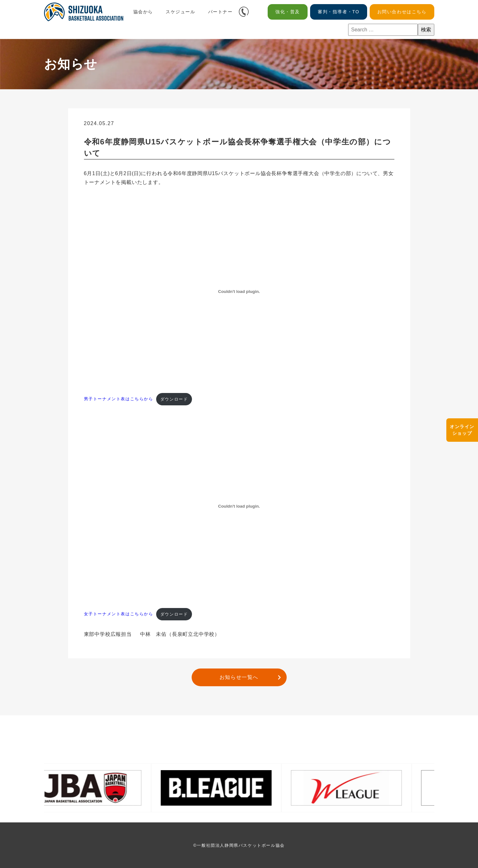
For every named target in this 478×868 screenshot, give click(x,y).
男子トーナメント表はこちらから (119, 399)
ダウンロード (174, 399)
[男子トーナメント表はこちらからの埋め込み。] (239, 291)
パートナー (220, 12)
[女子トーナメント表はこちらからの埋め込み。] (239, 506)
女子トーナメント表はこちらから (119, 614)
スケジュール (181, 12)
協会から (143, 12)
